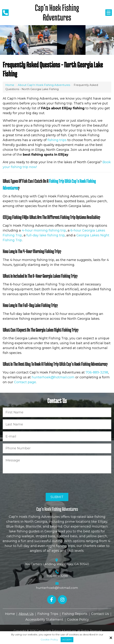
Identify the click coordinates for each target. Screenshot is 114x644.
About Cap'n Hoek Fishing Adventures (44, 85)
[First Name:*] (57, 412)
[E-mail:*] (57, 436)
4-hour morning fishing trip (44, 230)
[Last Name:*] (57, 424)
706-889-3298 (97, 372)
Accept (67, 640)
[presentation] (30, 483)
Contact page (25, 382)
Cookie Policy (49, 640)
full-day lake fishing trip (46, 235)
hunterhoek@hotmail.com (53, 377)
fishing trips (57, 140)
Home (10, 85)
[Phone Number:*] (57, 448)
